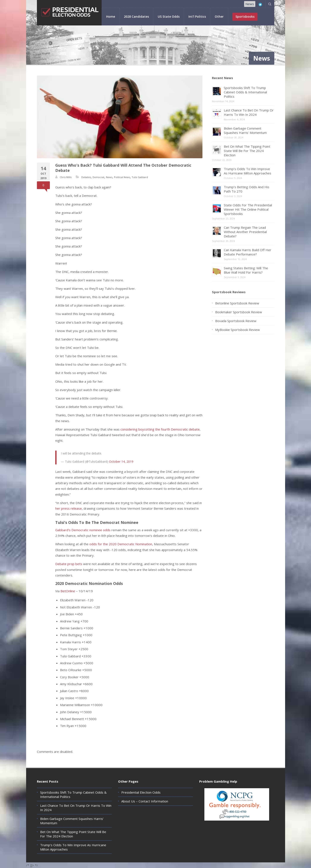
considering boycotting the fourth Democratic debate (160, 429)
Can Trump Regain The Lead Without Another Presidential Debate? (245, 232)
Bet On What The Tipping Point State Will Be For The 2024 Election (247, 151)
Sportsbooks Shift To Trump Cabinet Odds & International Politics (245, 92)
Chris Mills (66, 177)
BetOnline (68, 591)
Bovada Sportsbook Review (236, 321)
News (250, 4)
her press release (69, 508)
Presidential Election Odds (141, 792)
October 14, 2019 (121, 461)
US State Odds (169, 16)
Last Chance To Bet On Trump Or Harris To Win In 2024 (249, 112)
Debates (86, 177)
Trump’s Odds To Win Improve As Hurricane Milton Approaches (248, 171)
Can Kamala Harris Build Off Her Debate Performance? (248, 252)
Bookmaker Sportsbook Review (239, 312)
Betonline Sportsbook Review (237, 303)
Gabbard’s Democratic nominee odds (83, 530)
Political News (122, 177)
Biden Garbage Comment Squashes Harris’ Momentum (245, 130)
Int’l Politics (197, 16)
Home (111, 16)
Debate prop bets (69, 564)
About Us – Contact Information (145, 801)
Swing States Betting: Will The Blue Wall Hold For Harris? (246, 270)
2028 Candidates (136, 16)
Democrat (98, 177)
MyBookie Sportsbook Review (238, 330)
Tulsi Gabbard (140, 177)
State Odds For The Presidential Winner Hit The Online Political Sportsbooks (248, 209)
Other (219, 16)
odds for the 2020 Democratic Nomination (121, 544)
